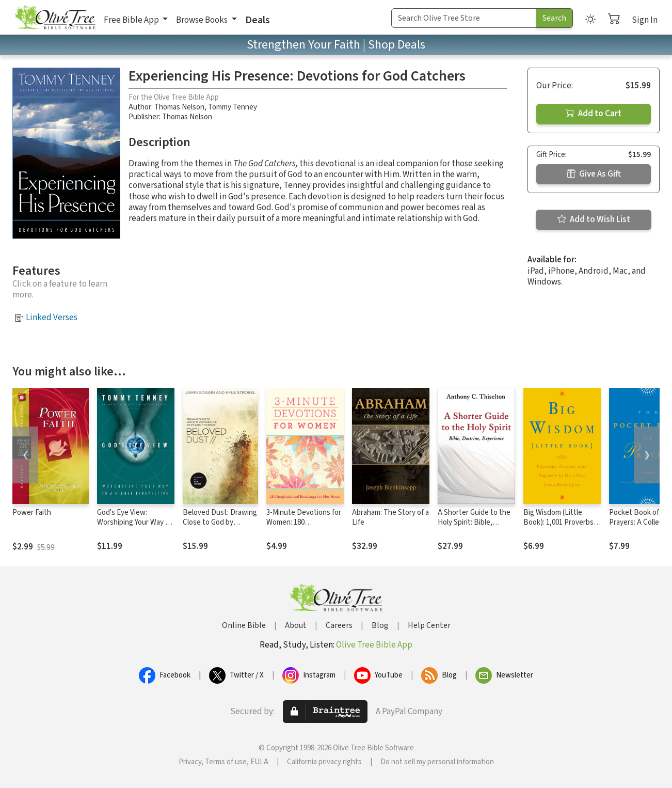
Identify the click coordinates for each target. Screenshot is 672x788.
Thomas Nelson (179, 107)
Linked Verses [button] (52, 318)
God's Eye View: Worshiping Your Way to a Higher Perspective (135, 522)
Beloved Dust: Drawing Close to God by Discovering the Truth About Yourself (220, 527)
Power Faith (32, 513)
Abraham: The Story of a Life (390, 517)
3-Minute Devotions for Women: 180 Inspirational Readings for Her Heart (304, 527)
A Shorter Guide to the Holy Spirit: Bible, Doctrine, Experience (474, 522)
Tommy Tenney (233, 107)
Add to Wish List (594, 219)
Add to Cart (594, 114)
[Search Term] (464, 18)
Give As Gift (594, 174)
